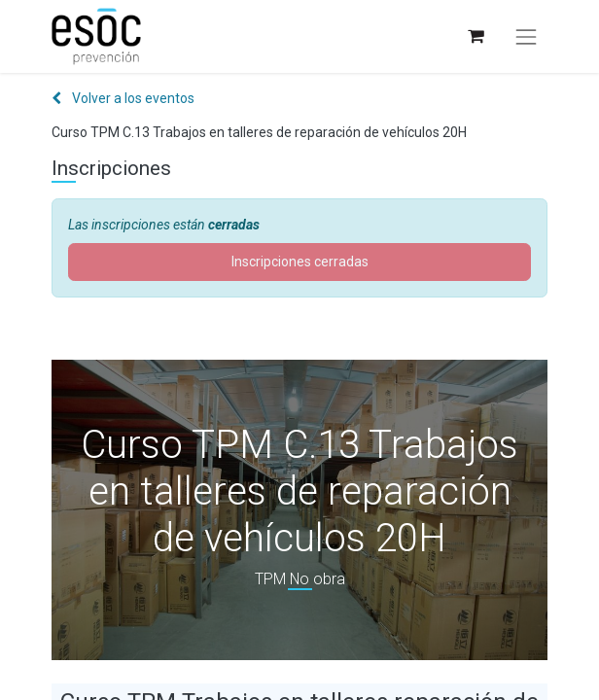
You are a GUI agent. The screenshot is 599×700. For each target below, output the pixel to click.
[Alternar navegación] (526, 37)
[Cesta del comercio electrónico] (475, 36)
